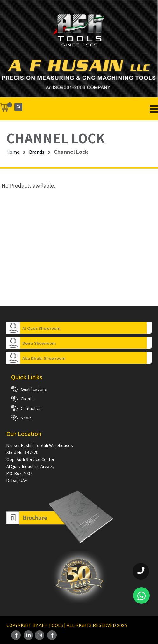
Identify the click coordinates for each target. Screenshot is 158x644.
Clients (27, 399)
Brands (37, 152)
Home (13, 152)
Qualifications (34, 389)
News (26, 418)
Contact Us (31, 408)
